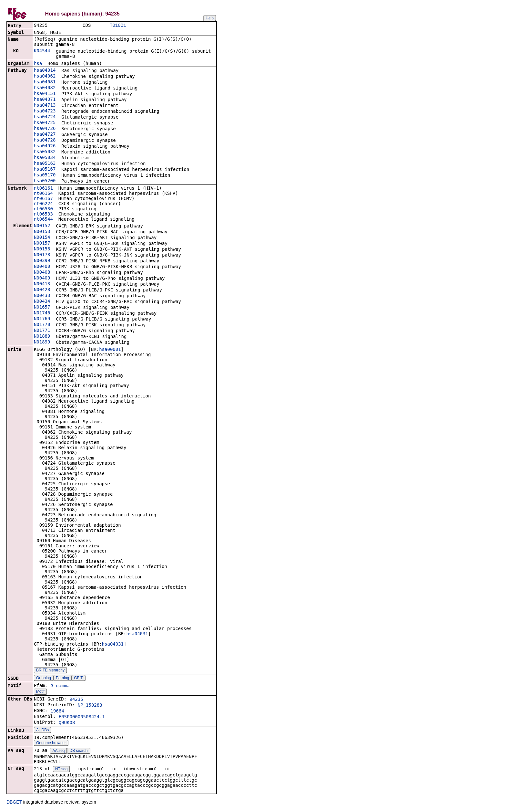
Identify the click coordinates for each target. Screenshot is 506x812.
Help (210, 18)
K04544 (42, 51)
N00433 (42, 296)
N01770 (42, 325)
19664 (57, 712)
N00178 (42, 255)
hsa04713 (45, 106)
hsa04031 (137, 634)
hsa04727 (45, 135)
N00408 (42, 273)
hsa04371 (45, 100)
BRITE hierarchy (50, 671)
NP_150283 (90, 706)
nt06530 (43, 209)
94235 (76, 700)
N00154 (42, 238)
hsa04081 (45, 82)
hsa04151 (45, 94)
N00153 (42, 232)
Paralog (62, 679)
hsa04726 (45, 129)
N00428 (42, 290)
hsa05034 (45, 158)
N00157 (42, 244)
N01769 (42, 319)
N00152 (42, 226)
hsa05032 (45, 152)
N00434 (42, 302)
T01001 (118, 26)
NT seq (61, 770)
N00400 (42, 267)
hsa (38, 64)
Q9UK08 (67, 723)
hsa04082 (45, 88)
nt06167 (43, 199)
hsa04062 (45, 77)
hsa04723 (45, 111)
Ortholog (44, 679)
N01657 (42, 308)
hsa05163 (45, 164)
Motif (40, 692)
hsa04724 (45, 117)
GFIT (78, 679)
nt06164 (43, 194)
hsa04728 (45, 141)
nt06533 (43, 215)
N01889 (42, 337)
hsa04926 (45, 146)
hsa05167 (45, 170)
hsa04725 (45, 123)
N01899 (42, 343)
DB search (79, 751)
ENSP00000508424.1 (82, 717)
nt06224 (43, 204)
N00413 (42, 284)
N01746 (42, 313)
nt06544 (43, 220)
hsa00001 (110, 350)
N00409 (42, 279)
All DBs (42, 731)
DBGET (14, 803)
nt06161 (43, 189)
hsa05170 (45, 175)
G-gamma (60, 686)
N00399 (42, 261)
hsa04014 (45, 71)
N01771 (42, 331)
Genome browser (51, 743)
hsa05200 (45, 181)
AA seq (58, 751)
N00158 (42, 249)
